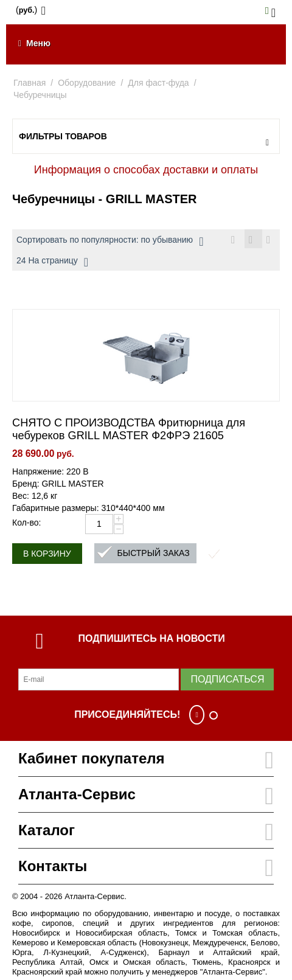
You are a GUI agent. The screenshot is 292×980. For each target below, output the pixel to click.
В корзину (47, 554)
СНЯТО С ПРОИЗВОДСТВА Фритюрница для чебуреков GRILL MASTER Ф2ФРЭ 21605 (129, 429)
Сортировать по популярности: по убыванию (110, 242)
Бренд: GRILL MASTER (58, 484)
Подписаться (227, 679)
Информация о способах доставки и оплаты (146, 170)
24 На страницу (52, 262)
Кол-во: (26, 523)
